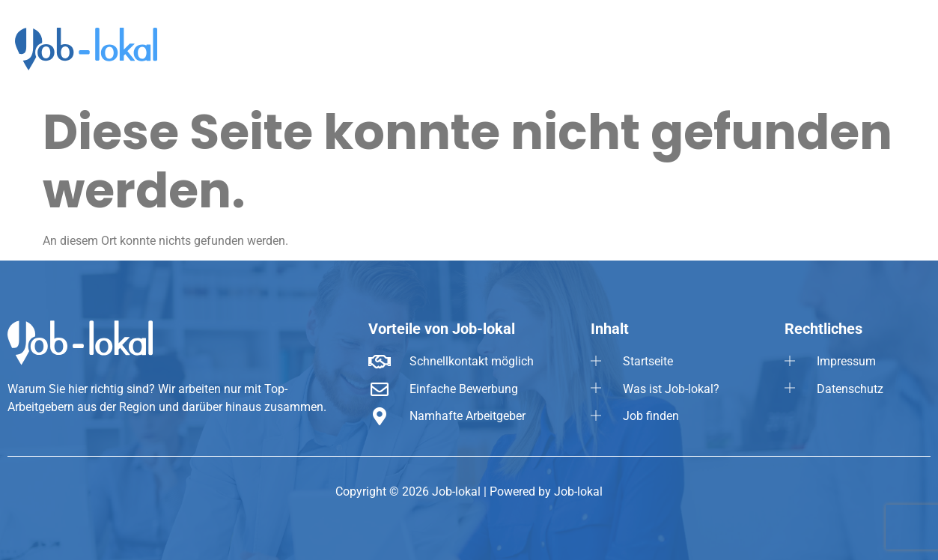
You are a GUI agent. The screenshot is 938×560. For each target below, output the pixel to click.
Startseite (612, 45)
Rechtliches (892, 45)
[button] (892, 45)
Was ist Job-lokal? (707, 45)
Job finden (805, 45)
